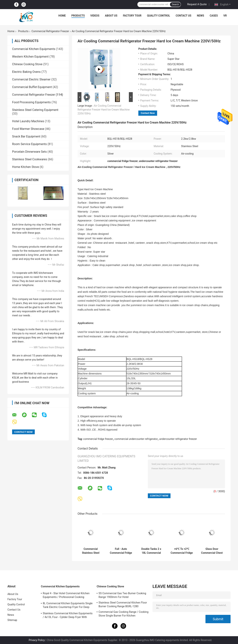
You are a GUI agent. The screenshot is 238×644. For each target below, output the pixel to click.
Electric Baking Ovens (26, 72)
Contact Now (148, 113)
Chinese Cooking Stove (27, 64)
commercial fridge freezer (98, 439)
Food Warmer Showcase (28, 129)
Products (78, 16)
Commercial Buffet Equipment (32, 87)
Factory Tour (132, 16)
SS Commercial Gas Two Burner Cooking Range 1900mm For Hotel (122, 595)
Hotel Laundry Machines (28, 121)
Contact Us (184, 16)
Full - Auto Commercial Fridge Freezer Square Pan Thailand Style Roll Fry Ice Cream (121, 551)
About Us (111, 16)
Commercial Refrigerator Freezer (50, 31)
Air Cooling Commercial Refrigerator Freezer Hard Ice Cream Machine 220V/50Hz (104, 110)
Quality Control (159, 16)
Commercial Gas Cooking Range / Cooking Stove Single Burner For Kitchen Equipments (123, 614)
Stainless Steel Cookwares (30, 159)
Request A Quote (197, 4)
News (201, 16)
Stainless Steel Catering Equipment (35, 110)
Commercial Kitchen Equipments (34, 49)
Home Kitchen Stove (25, 167)
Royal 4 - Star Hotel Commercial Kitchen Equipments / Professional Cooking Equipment (66, 596)
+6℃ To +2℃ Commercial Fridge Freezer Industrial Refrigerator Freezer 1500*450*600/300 (182, 551)
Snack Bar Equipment (26, 136)
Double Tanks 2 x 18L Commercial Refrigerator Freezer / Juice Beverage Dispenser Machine (151, 551)
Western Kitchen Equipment (30, 57)
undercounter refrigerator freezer (178, 439)
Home (62, 16)
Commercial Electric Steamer (31, 79)
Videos (95, 16)
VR (225, 16)
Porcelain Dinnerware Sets (29, 152)
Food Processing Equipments (31, 102)
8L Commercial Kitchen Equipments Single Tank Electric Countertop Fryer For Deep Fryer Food (68, 606)
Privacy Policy (37, 640)
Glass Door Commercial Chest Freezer (212, 551)
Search (175, 4)
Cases (214, 16)
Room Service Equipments (29, 144)
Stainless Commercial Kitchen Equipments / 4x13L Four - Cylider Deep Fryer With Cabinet (68, 616)
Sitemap (12, 620)
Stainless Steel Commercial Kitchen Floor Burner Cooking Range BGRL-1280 (123, 604)
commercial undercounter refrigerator (136, 439)
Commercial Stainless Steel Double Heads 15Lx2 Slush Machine (91, 551)
